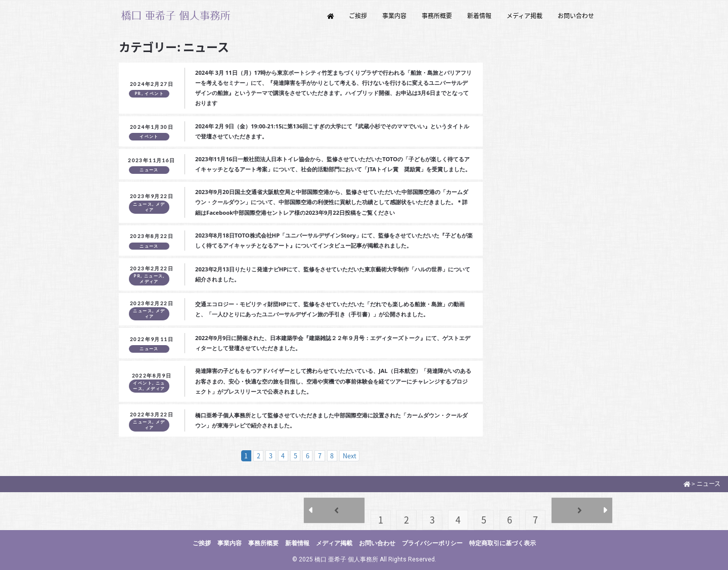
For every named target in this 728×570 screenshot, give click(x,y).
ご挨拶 (358, 16)
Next (350, 456)
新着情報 (479, 16)
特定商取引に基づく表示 (503, 543)
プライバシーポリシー (432, 543)
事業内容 (394, 16)
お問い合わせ (576, 16)
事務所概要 (437, 16)
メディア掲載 (525, 16)
